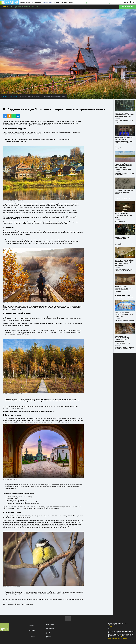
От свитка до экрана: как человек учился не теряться (124, 192)
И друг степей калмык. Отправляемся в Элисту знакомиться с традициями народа (124, 167)
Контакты (32, 636)
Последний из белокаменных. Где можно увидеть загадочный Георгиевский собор (122, 340)
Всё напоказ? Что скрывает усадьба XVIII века (123, 216)
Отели (71, 2)
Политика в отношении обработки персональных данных (121, 638)
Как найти (32, 631)
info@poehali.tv (112, 626)
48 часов (56, 2)
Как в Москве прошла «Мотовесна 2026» (123, 238)
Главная (4, 96)
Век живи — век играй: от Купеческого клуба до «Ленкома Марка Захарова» (124, 263)
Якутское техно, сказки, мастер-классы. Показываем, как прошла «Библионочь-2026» (124, 140)
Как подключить (25, 2)
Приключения (48, 2)
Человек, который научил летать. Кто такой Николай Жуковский (125, 115)
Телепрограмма (37, 2)
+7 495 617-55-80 (113, 625)
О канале (32, 625)
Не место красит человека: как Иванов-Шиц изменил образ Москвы (123, 289)
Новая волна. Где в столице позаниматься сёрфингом (124, 315)
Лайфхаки (64, 2)
